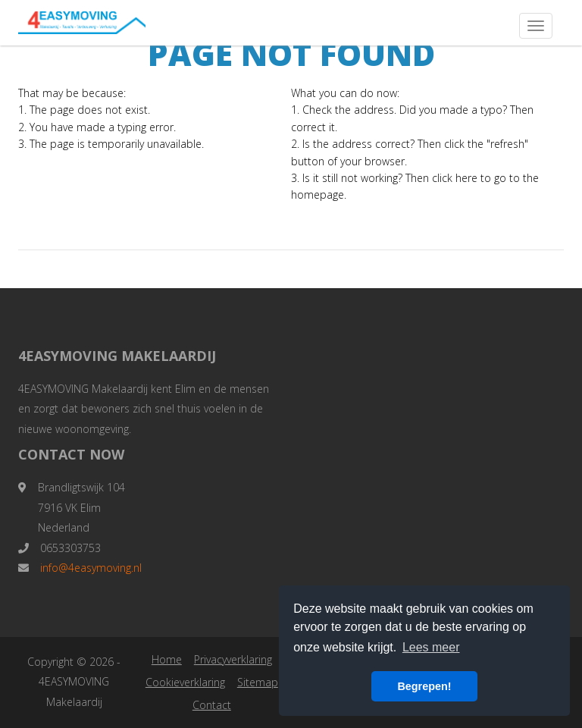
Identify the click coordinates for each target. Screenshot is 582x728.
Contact (212, 705)
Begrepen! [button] (424, 686)
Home (167, 659)
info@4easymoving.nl (91, 568)
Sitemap (258, 682)
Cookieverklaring (185, 682)
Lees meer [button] (431, 647)
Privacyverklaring (233, 659)
